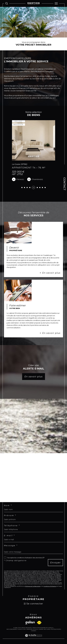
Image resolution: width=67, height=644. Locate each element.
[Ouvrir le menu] (56, 3)
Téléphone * (12, 526)
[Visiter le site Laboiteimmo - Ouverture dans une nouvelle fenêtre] (33, 638)
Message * (11, 546)
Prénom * (10, 516)
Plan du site (22, 629)
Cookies (34, 631)
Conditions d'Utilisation (50, 586)
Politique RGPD (56, 629)
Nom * (8, 506)
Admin (41, 629)
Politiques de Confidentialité (33, 586)
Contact (64, 184)
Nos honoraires (12, 629)
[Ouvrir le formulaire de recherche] (7, 3)
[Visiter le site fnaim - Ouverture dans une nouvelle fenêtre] (39, 623)
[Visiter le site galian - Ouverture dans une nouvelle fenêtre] (30, 623)
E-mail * (9, 536)
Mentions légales (32, 629)
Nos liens (47, 629)
